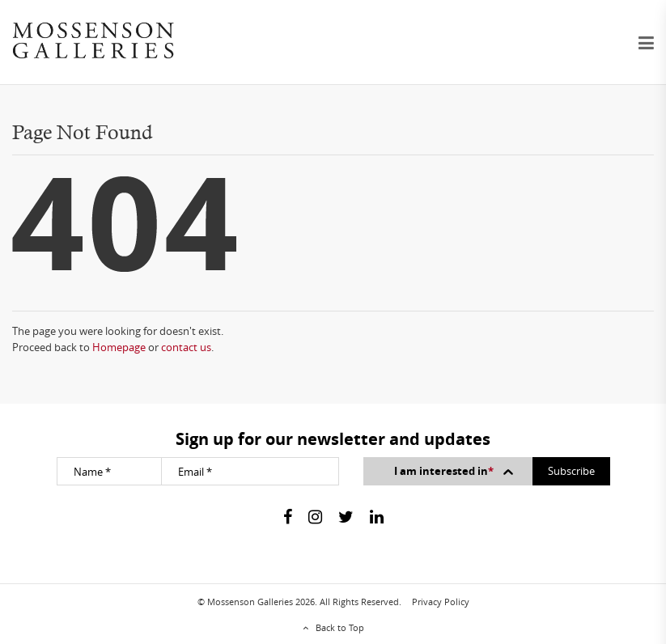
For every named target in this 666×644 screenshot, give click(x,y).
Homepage (119, 347)
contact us (186, 347)
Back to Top (340, 627)
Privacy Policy (441, 602)
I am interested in (455, 471)
